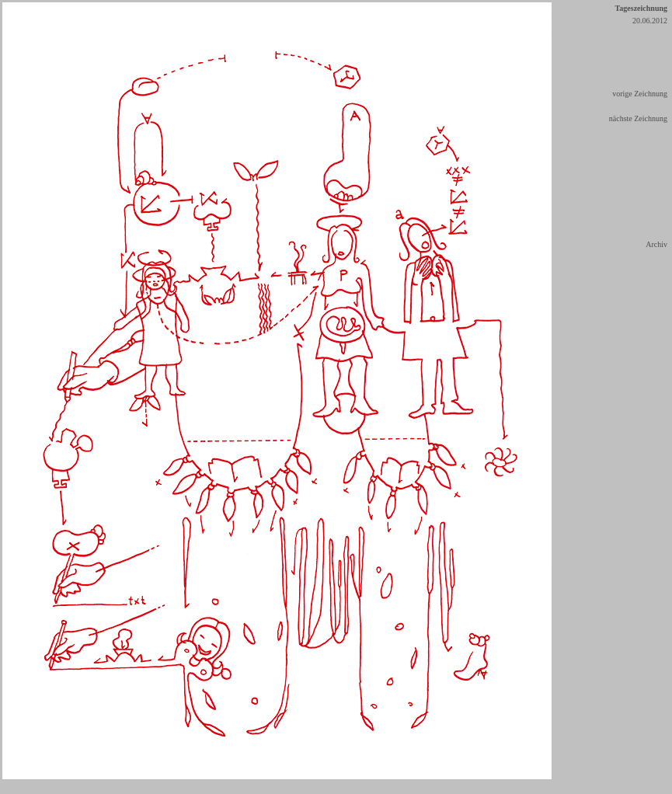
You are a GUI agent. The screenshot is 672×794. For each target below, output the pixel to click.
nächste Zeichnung (638, 118)
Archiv (656, 244)
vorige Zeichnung (640, 94)
